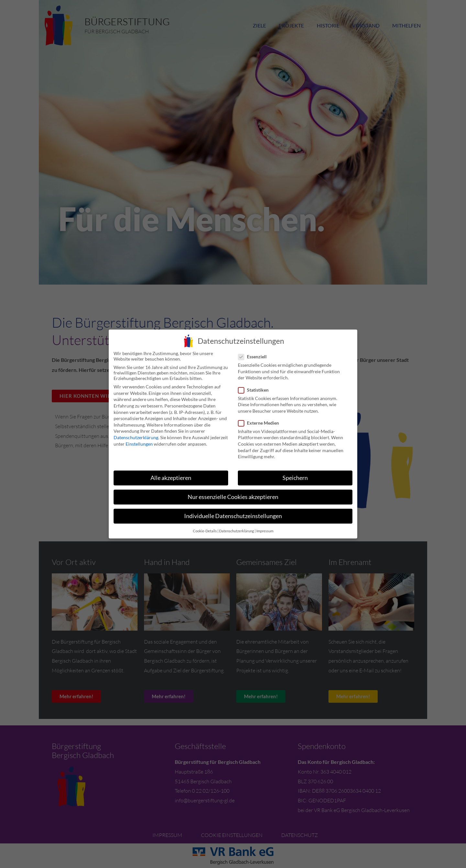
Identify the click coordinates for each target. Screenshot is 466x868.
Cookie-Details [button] (205, 530)
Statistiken (255, 389)
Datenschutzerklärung (136, 437)
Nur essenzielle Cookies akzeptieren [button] (233, 496)
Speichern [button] (295, 477)
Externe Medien (261, 422)
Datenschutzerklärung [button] (237, 530)
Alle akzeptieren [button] (171, 477)
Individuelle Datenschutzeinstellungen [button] (233, 516)
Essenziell (254, 356)
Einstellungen (139, 443)
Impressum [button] (265, 530)
